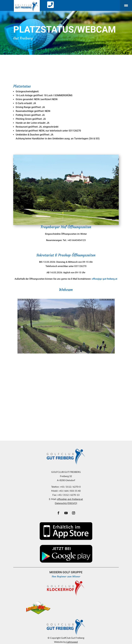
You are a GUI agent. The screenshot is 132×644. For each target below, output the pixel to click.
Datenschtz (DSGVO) (66, 503)
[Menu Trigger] (126, 5)
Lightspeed (72, 642)
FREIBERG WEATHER (66, 369)
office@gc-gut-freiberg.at (104, 279)
